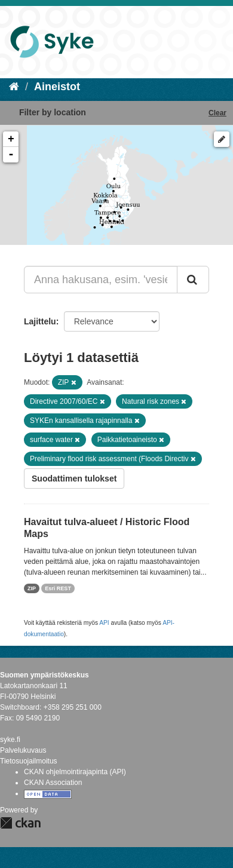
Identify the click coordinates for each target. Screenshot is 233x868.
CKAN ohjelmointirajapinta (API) (75, 772)
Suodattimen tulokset (74, 479)
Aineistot (57, 87)
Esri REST (58, 588)
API (104, 623)
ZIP (32, 588)
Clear (217, 113)
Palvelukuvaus (23, 750)
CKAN (20, 823)
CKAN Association (53, 783)
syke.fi (10, 740)
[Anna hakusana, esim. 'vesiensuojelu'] (101, 280)
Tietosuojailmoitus (29, 761)
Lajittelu (40, 321)
